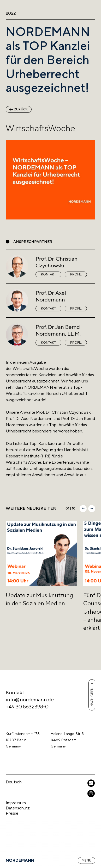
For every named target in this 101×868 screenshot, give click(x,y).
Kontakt (48, 274)
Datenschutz (18, 808)
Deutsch (14, 782)
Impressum (16, 803)
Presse (12, 813)
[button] (83, 509)
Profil (76, 274)
